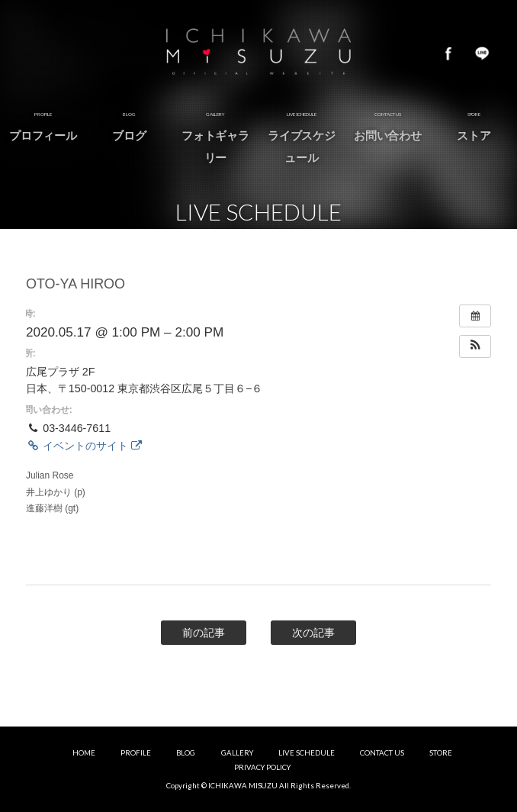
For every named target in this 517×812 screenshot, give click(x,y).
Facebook (448, 53)
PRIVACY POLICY (262, 767)
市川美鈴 (258, 53)
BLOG (186, 753)
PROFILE (136, 753)
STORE (441, 753)
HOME (84, 753)
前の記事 (204, 633)
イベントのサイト (84, 446)
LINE (482, 53)
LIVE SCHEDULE (307, 753)
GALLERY (237, 753)
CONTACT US (382, 753)
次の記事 (313, 633)
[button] (475, 346)
